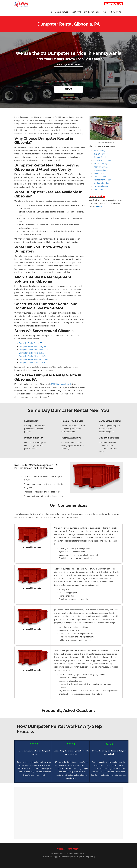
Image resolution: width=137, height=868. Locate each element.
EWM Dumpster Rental (61, 384)
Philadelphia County (102, 186)
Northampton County (103, 183)
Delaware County (101, 167)
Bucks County (99, 154)
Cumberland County (102, 160)
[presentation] (68, 80)
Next (69, 89)
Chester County (100, 157)
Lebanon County (101, 173)
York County (99, 190)
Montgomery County (102, 180)
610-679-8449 (114, 4)
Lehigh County (100, 177)
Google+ (99, 206)
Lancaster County (101, 170)
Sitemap (92, 857)
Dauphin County (100, 164)
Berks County (99, 151)
